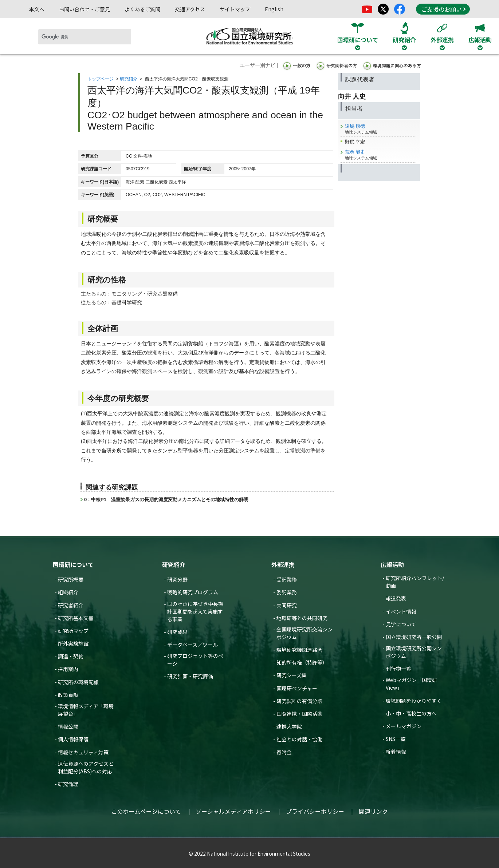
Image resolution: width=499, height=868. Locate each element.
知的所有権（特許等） (302, 662)
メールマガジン (404, 726)
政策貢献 (68, 695)
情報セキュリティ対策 (83, 752)
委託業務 (287, 592)
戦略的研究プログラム (193, 592)
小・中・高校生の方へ (411, 713)
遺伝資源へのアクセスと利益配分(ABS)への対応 (86, 767)
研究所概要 (71, 579)
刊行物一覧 (398, 669)
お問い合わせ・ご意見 (85, 9)
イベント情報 (401, 611)
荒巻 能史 (355, 152)
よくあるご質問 (142, 9)
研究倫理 (68, 784)
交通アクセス (190, 9)
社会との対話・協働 (299, 739)
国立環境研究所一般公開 (414, 637)
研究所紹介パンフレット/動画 (415, 582)
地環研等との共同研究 (302, 618)
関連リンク (373, 811)
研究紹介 (129, 79)
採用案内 (68, 669)
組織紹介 (68, 592)
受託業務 (287, 579)
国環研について (73, 564)
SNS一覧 (396, 739)
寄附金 (284, 752)
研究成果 (177, 632)
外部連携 (283, 564)
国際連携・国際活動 (299, 714)
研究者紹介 (71, 605)
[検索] (85, 37)
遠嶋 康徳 (355, 126)
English (274, 9)
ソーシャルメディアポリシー (233, 811)
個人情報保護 (73, 739)
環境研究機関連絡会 (299, 650)
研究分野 (177, 579)
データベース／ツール (192, 645)
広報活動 (392, 564)
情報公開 (68, 726)
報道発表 (396, 598)
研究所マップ (73, 631)
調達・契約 (71, 656)
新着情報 (396, 752)
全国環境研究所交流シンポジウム (304, 633)
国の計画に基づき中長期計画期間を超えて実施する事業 (195, 611)
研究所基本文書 (76, 618)
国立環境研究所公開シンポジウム (414, 652)
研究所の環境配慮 (78, 682)
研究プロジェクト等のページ (195, 660)
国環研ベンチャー (297, 688)
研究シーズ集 (292, 675)
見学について (401, 624)
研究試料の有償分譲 (299, 701)
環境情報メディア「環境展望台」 (86, 710)
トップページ (101, 79)
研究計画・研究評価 (190, 676)
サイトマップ (235, 9)
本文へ (37, 9)
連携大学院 (289, 726)
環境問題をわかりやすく (414, 701)
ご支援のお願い (443, 9)
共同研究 (287, 605)
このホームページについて (146, 811)
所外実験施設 (73, 643)
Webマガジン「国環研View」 (411, 684)
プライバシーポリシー (315, 811)
